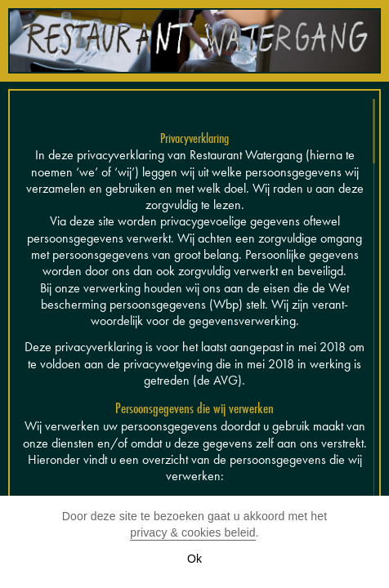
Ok (194, 559)
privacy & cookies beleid (193, 532)
